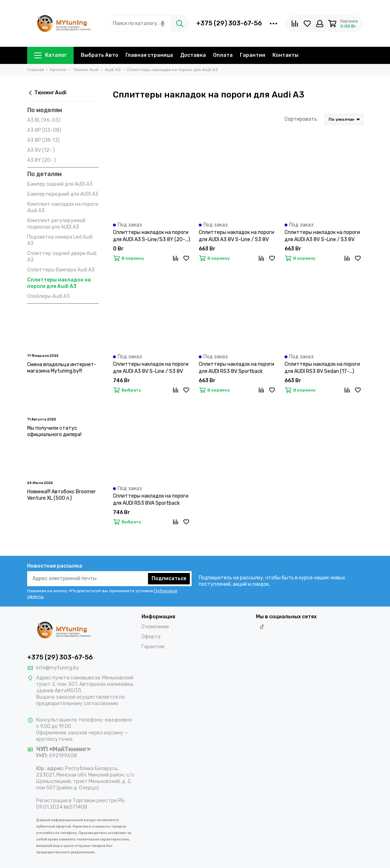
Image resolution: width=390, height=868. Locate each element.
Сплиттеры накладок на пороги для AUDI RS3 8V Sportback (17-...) (236, 368)
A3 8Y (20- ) (41, 160)
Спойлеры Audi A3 (48, 296)
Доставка (193, 55)
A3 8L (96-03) (44, 120)
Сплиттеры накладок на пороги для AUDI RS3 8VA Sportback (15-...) (151, 500)
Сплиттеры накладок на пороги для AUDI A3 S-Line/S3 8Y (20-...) (152, 236)
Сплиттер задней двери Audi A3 (62, 257)
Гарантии (253, 55)
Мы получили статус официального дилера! (54, 431)
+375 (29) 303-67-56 (229, 23)
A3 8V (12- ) (41, 150)
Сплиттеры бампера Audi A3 (61, 270)
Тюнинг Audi (47, 93)
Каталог (50, 55)
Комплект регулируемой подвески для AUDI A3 (56, 224)
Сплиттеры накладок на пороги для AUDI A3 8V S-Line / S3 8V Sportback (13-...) (151, 368)
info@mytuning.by (58, 668)
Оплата (223, 55)
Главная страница (149, 55)
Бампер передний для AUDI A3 (63, 194)
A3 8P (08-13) (43, 140)
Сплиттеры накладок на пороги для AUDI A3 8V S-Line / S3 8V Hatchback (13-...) (322, 236)
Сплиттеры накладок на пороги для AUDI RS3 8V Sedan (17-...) (322, 368)
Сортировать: (301, 119)
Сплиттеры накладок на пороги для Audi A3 (59, 283)
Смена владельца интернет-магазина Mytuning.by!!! (62, 368)
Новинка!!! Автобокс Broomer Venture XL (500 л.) (61, 495)
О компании (155, 627)
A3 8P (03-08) (44, 130)
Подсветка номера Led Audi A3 (60, 240)
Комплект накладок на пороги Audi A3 (63, 207)
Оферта (151, 637)
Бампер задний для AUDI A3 (60, 184)
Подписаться (169, 578)
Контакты (285, 55)
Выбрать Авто (100, 55)
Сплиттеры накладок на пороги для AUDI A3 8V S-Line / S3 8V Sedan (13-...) (236, 236)
